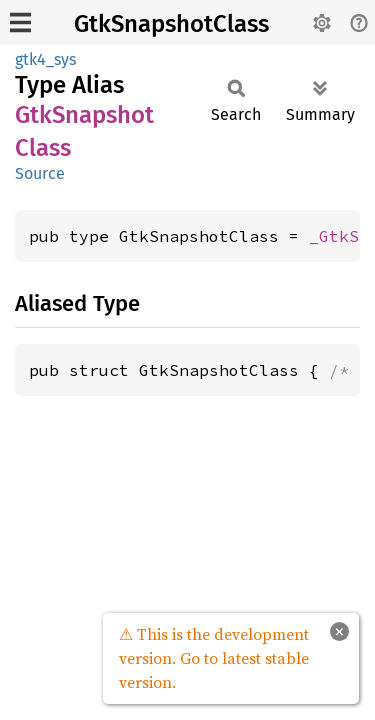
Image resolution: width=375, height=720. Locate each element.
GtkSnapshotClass (171, 24)
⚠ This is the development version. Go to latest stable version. (214, 658)
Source (40, 173)
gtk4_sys (45, 59)
